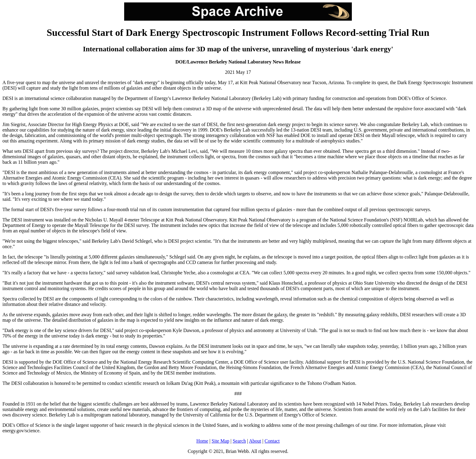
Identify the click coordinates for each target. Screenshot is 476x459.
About (255, 441)
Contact (272, 441)
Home (202, 441)
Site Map (220, 441)
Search (239, 441)
